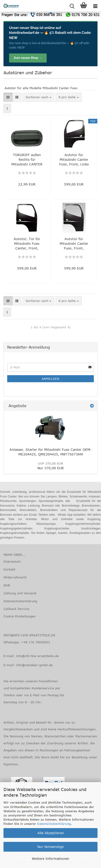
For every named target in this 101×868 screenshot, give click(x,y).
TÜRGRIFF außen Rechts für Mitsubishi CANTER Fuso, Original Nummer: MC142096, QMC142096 (27, 160)
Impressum (12, 561)
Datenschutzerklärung (54, 824)
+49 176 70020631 (36, 642)
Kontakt (9, 569)
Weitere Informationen (50, 859)
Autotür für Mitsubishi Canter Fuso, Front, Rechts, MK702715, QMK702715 (74, 244)
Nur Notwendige (50, 847)
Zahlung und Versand (20, 593)
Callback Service (16, 609)
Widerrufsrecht (15, 577)
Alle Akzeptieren (51, 833)
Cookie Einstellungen (20, 616)
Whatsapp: (12, 642)
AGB (7, 585)
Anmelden (51, 379)
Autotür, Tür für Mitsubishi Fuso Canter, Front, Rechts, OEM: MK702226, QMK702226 (27, 244)
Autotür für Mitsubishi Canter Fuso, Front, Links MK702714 (74, 160)
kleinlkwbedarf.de (24, 33)
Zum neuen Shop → (28, 58)
